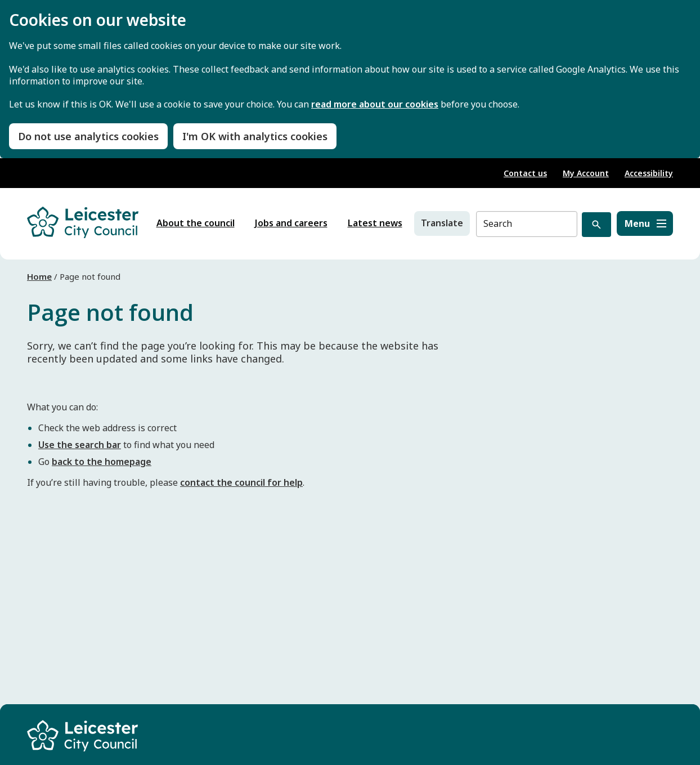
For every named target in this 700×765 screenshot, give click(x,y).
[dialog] (350, 79)
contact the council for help (241, 482)
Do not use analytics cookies (88, 136)
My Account (586, 173)
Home (39, 276)
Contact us (525, 173)
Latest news (375, 223)
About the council (196, 223)
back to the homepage (102, 462)
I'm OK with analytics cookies (255, 136)
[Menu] (645, 223)
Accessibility (649, 173)
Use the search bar (80, 445)
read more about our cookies (375, 104)
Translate (442, 223)
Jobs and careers (291, 223)
